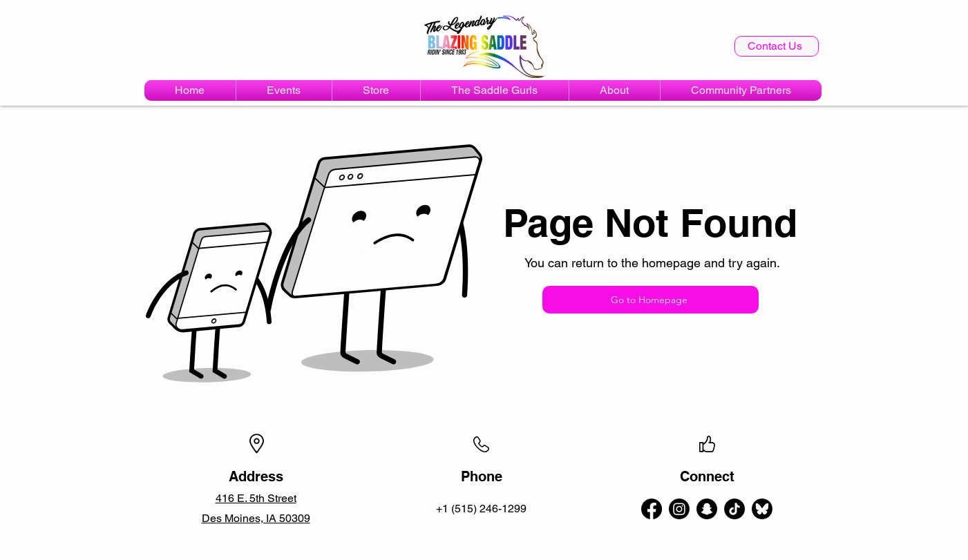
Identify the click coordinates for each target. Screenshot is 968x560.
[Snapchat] (707, 509)
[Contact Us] (777, 46)
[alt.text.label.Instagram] (679, 509)
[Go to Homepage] (651, 300)
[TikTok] (734, 509)
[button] (284, 90)
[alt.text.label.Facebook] (652, 509)
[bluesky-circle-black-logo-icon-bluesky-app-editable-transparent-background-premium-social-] (762, 509)
